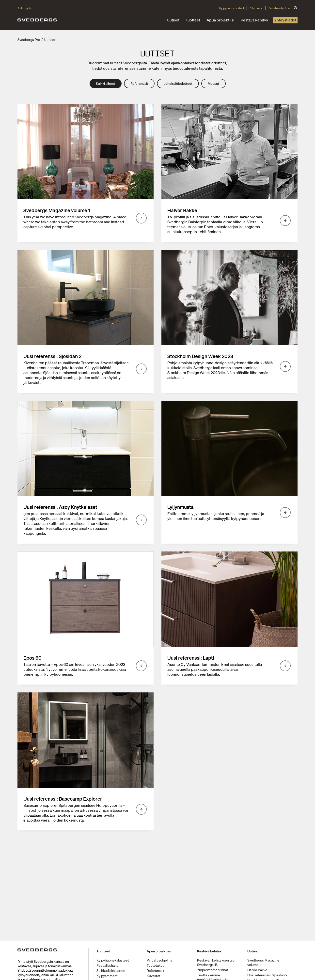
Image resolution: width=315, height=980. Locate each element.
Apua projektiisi (220, 20)
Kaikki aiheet (106, 84)
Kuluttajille (24, 8)
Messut (213, 84)
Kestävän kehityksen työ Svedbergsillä (216, 963)
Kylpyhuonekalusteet (113, 960)
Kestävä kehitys (254, 20)
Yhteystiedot (285, 20)
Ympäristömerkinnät (213, 970)
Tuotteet (193, 20)
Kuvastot (154, 976)
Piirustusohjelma (279, 8)
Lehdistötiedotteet (178, 84)
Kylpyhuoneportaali (232, 8)
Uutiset (173, 20)
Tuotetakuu (156, 965)
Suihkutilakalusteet (111, 971)
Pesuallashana (107, 965)
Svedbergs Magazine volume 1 (263, 963)
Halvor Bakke (257, 970)
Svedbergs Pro (29, 40)
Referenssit (256, 8)
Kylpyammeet (107, 976)
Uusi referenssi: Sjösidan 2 (267, 975)
